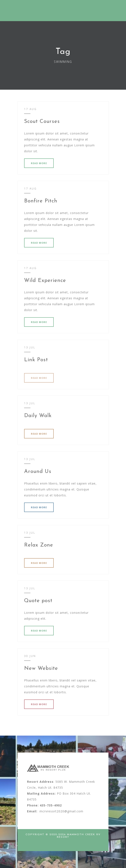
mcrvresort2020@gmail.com (61, 811)
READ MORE (39, 163)
